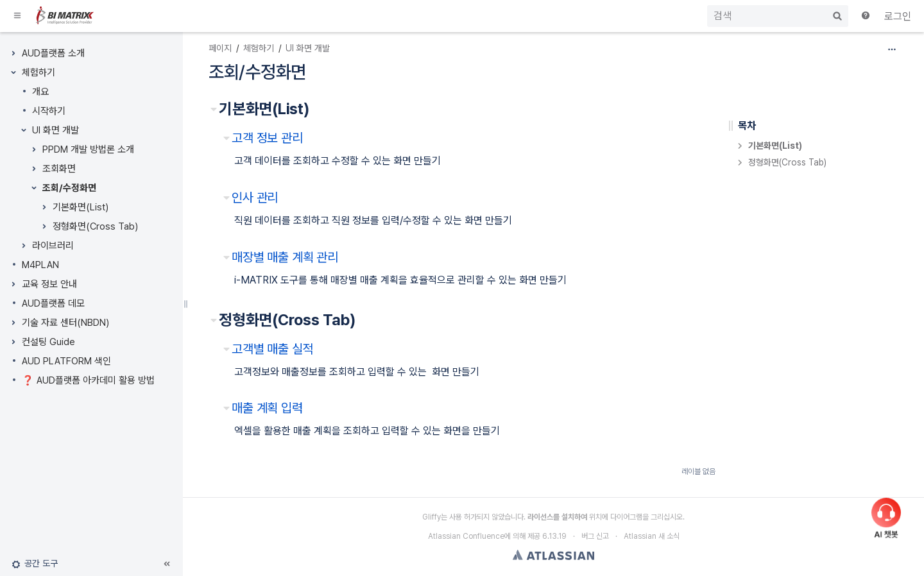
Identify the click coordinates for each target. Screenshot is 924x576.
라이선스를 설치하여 (557, 517)
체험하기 (38, 72)
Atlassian (553, 555)
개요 (40, 92)
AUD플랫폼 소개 (53, 53)
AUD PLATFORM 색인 (66, 361)
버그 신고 (595, 536)
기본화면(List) (81, 207)
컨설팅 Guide (48, 342)
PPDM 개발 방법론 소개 (88, 149)
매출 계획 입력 (267, 408)
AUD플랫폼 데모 (53, 303)
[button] (18, 16)
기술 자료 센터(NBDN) (65, 323)
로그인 (898, 16)
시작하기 (49, 111)
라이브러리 (53, 246)
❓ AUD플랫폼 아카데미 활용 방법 (88, 380)
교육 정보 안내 (49, 284)
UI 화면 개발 (56, 130)
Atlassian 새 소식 (652, 536)
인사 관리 (255, 198)
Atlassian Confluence (466, 536)
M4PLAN (40, 265)
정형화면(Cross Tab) (95, 226)
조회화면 (59, 169)
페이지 (220, 48)
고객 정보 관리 (267, 138)
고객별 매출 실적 (273, 349)
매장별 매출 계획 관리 (285, 257)
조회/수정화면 (69, 188)
